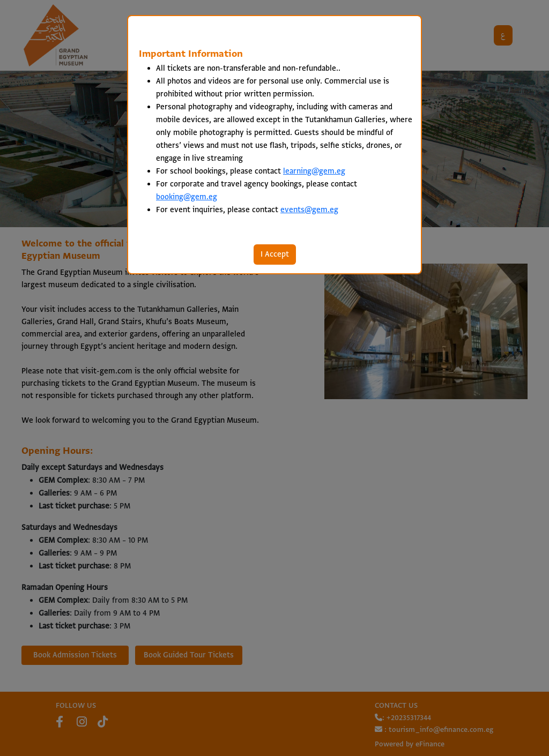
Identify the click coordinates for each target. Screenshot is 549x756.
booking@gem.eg (187, 197)
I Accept (275, 255)
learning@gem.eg (314, 171)
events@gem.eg (309, 210)
